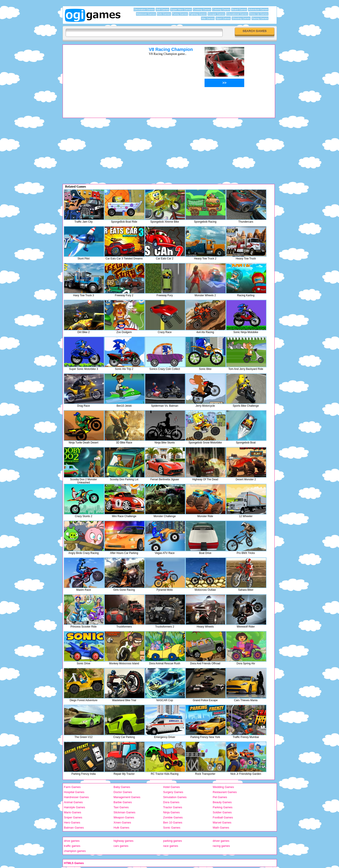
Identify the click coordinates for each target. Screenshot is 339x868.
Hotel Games (171, 787)
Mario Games (73, 812)
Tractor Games (173, 807)
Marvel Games (222, 822)
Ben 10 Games (173, 822)
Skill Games (163, 9)
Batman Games (74, 828)
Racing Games (260, 18)
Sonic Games (172, 828)
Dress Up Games (259, 14)
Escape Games (216, 14)
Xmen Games (122, 822)
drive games (72, 841)
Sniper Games (73, 817)
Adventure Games (258, 9)
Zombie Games (173, 817)
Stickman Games (124, 812)
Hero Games (72, 822)
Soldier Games (222, 812)
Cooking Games (202, 9)
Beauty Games (222, 802)
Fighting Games (198, 14)
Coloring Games (221, 9)
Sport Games (223, 18)
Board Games (239, 9)
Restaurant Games (225, 792)
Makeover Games (146, 14)
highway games (123, 841)
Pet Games (220, 797)
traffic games (72, 846)
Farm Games (72, 787)
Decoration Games (144, 9)
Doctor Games (123, 792)
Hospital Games (74, 792)
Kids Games (164, 14)
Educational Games (237, 14)
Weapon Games (124, 817)
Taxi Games (121, 807)
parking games (172, 841)
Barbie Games (123, 802)
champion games (75, 851)
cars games (121, 846)
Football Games (223, 817)
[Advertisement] (100, 78)
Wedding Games (223, 787)
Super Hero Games (181, 9)
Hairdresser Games (76, 797)
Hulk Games (121, 828)
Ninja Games (171, 812)
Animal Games (73, 802)
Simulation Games (175, 797)
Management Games (127, 797)
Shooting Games (241, 18)
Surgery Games (173, 792)
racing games (221, 846)
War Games (208, 18)
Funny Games (180, 14)
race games (171, 846)
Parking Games (223, 807)
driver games (221, 841)
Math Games (221, 828)
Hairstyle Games (75, 807)
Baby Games (122, 787)
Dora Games (171, 802)
